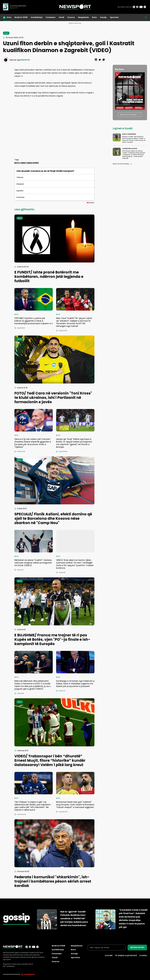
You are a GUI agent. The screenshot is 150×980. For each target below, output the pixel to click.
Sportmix (114, 17)
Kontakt (109, 955)
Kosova (71, 17)
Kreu (9, 17)
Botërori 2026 (21, 17)
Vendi (61, 17)
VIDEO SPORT (33, 163)
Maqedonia (83, 17)
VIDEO (23, 163)
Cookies (143, 955)
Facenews (51, 17)
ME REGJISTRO (137, 947)
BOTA (17, 163)
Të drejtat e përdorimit (126, 955)
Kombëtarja (37, 17)
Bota (94, 17)
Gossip (103, 17)
